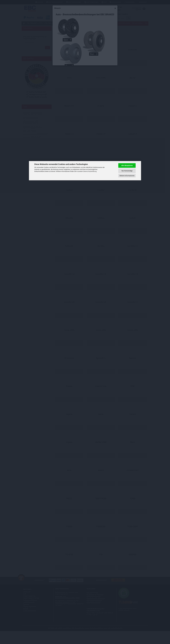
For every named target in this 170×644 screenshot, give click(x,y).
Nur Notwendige (127, 171)
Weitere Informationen (127, 176)
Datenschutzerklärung (90, 171)
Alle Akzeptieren (127, 165)
